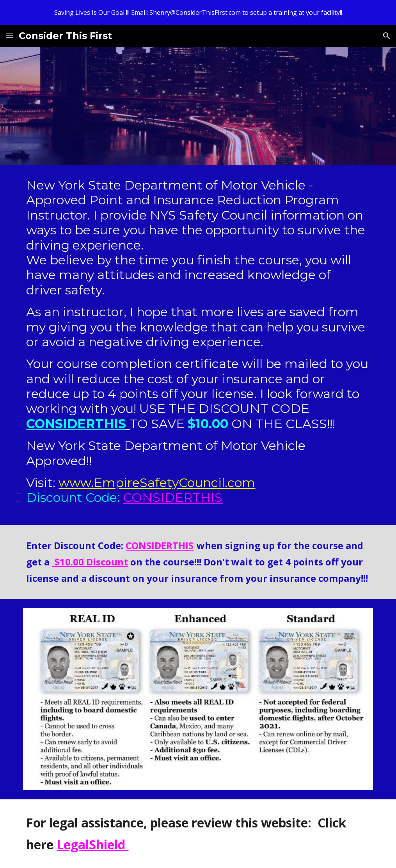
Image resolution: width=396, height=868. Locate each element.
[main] (198, 345)
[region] (198, 12)
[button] (9, 36)
